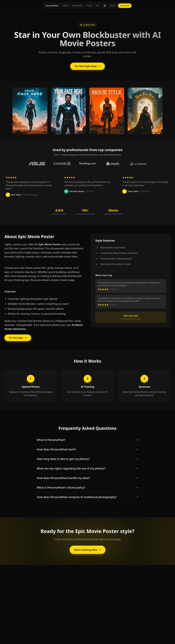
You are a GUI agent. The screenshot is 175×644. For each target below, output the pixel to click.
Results (66, 6)
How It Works (77, 6)
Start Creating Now (87, 550)
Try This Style (18, 338)
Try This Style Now (87, 66)
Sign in (113, 6)
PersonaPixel (52, 6)
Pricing (89, 6)
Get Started (125, 6)
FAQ (97, 6)
